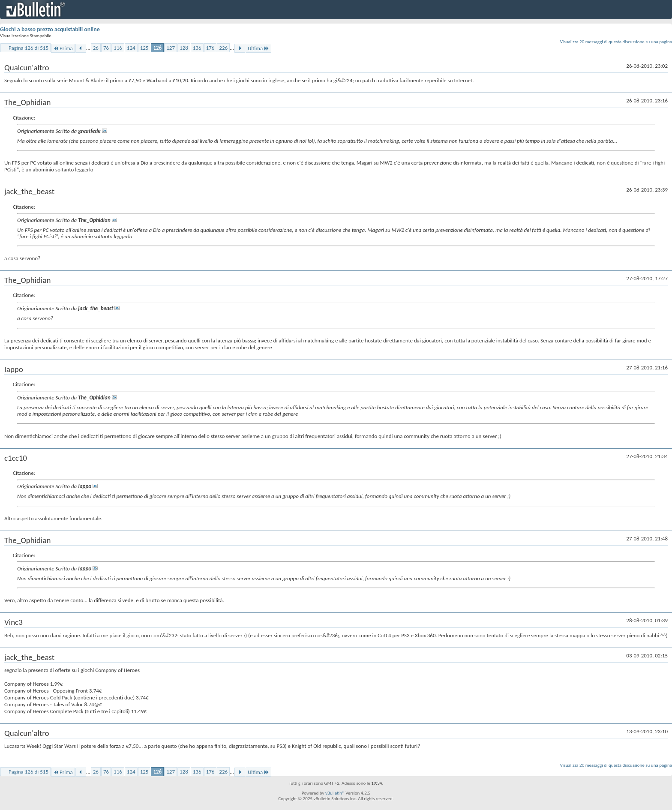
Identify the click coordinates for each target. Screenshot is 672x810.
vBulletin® (335, 793)
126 (157, 48)
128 (184, 48)
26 (96, 48)
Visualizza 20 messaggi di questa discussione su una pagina (616, 42)
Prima (63, 48)
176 (210, 48)
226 (223, 48)
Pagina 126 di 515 (28, 48)
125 (144, 48)
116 (118, 48)
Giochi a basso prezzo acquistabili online (50, 29)
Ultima (258, 48)
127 (171, 48)
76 (106, 48)
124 (131, 48)
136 (197, 48)
